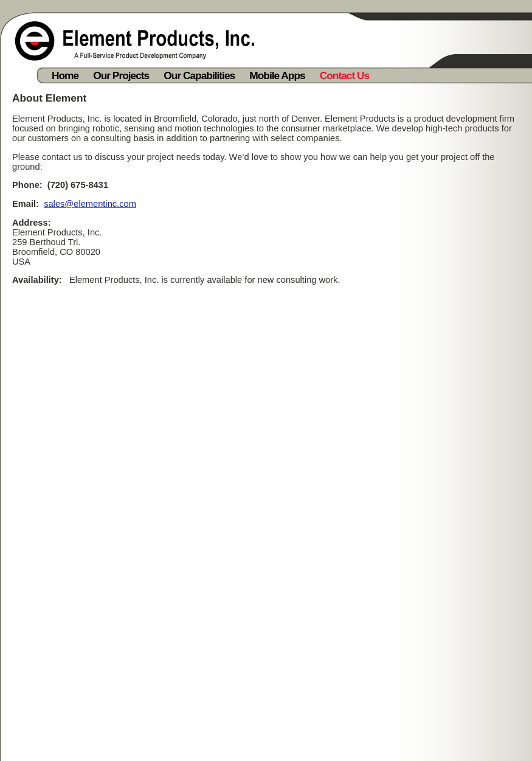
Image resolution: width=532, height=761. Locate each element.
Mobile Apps (277, 75)
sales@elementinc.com (90, 204)
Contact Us (344, 75)
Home (65, 75)
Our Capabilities (199, 75)
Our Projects (121, 75)
